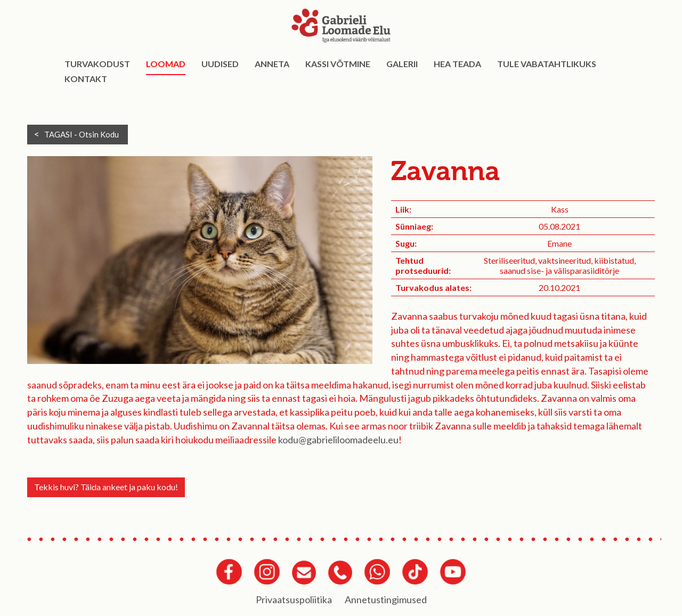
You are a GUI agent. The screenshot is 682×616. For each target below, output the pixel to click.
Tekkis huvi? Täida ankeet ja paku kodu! (106, 487)
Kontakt (86, 79)
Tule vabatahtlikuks (547, 64)
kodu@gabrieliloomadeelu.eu (338, 440)
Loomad (166, 64)
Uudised (220, 64)
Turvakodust (97, 64)
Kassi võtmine (338, 64)
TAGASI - (82, 134)
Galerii (402, 64)
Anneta (272, 64)
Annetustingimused (386, 599)
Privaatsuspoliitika (294, 599)
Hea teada (457, 64)
